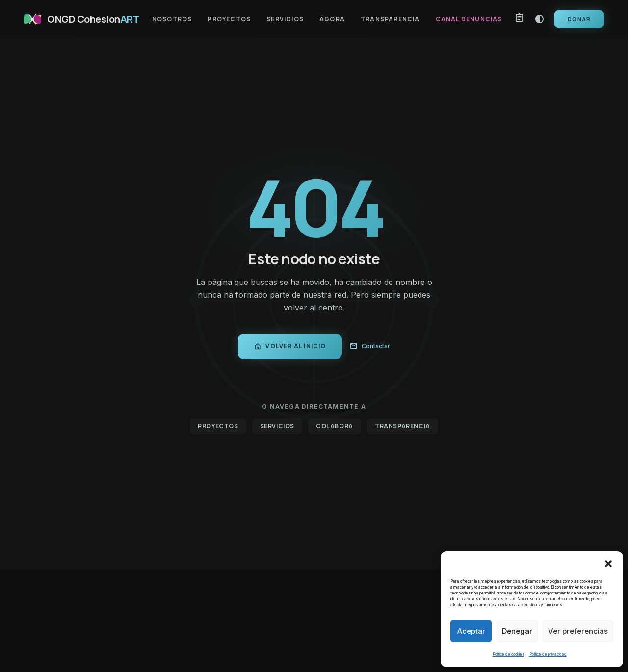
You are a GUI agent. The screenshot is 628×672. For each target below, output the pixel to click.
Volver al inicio (290, 346)
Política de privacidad (548, 654)
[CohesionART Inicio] (81, 19)
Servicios (285, 19)
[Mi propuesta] (520, 19)
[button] (608, 564)
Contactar (370, 346)
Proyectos (229, 19)
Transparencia (390, 19)
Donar (579, 19)
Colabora (335, 426)
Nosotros (172, 19)
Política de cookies (509, 654)
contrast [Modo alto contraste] (539, 19)
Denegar (517, 631)
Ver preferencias (578, 631)
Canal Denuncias (469, 19)
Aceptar (471, 631)
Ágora (332, 19)
